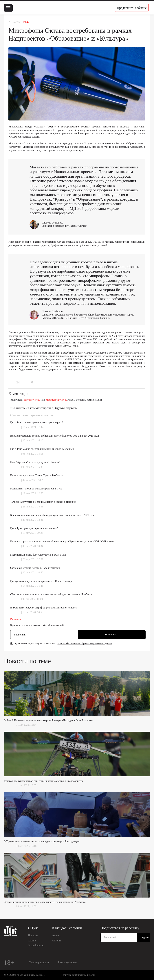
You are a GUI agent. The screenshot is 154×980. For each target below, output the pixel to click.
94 (18, 382)
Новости (33, 935)
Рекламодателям (67, 962)
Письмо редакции (39, 962)
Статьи (32, 941)
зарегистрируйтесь (56, 400)
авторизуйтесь (32, 400)
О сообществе (36, 945)
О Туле (33, 928)
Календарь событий (67, 928)
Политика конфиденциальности (78, 975)
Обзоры (56, 941)
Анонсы (57, 935)
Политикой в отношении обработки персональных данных (85, 643)
